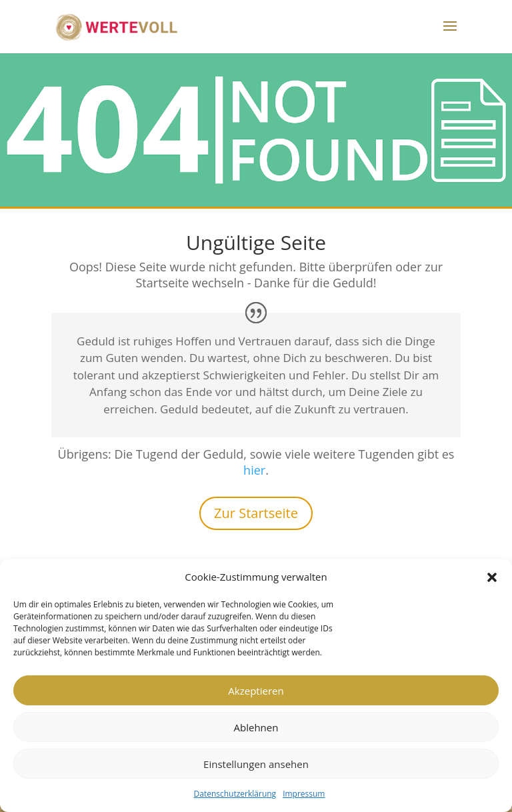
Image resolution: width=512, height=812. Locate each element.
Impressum (304, 794)
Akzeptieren (256, 691)
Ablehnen (256, 727)
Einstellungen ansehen (256, 764)
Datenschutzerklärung (235, 794)
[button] (492, 577)
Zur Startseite (256, 513)
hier (254, 470)
